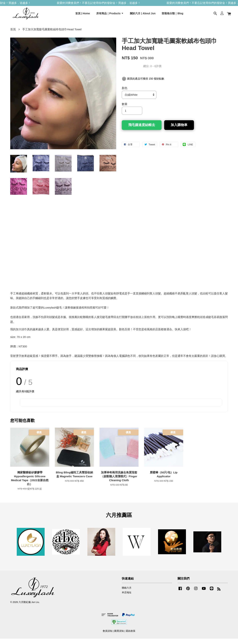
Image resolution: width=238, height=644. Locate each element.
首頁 (13, 35)
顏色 (125, 93)
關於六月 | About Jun (143, 15)
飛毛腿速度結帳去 (142, 130)
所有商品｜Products (110, 15)
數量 (125, 109)
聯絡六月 (127, 593)
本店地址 (127, 598)
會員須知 (107, 636)
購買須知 (119, 636)
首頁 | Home (83, 15)
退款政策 (131, 636)
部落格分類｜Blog (172, 15)
